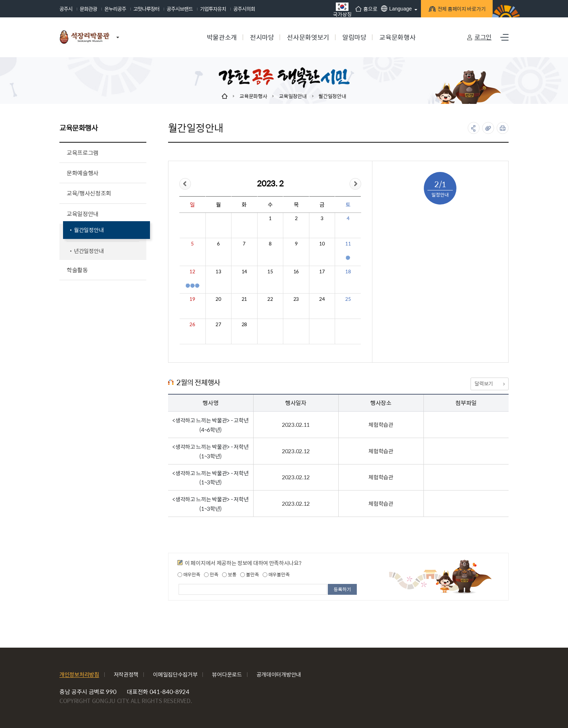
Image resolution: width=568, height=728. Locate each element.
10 (322, 244)
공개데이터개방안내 (279, 674)
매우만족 (189, 575)
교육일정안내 (293, 96)
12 (192, 272)
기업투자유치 (213, 9)
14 (244, 272)
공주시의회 (244, 9)
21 (244, 299)
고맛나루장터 (146, 9)
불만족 (249, 575)
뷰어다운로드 (227, 674)
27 (218, 324)
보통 (229, 575)
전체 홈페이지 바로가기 (458, 10)
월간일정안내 (332, 96)
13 (218, 272)
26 (192, 324)
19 (192, 299)
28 (244, 324)
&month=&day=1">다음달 (355, 184)
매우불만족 (276, 575)
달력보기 (489, 383)
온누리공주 (115, 9)
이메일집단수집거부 (175, 674)
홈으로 (364, 9)
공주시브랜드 (180, 9)
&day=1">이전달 (185, 184)
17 (322, 272)
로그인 (483, 37)
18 (348, 272)
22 (270, 299)
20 (218, 299)
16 (296, 272)
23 (296, 299)
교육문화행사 (253, 96)
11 (348, 244)
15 (270, 272)
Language (394, 9)
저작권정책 (126, 674)
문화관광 (88, 9)
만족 (211, 575)
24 (322, 299)
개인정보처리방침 (79, 674)
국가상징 (340, 10)
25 (348, 299)
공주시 (66, 9)
